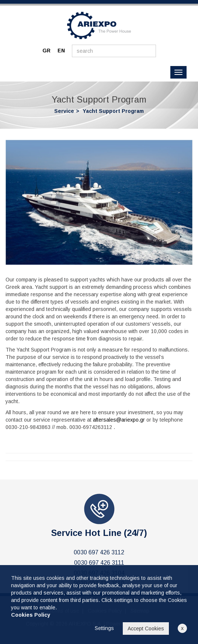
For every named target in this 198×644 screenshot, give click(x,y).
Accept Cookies (146, 629)
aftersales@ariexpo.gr (119, 420)
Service (64, 111)
